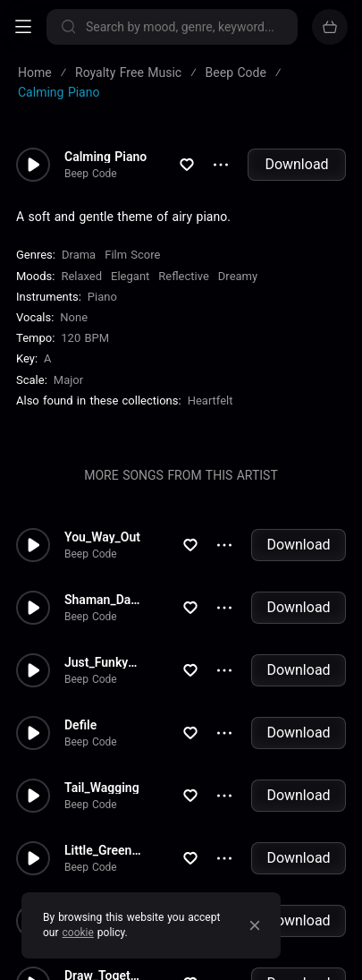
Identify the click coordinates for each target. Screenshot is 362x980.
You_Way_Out (102, 537)
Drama (79, 255)
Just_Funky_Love (103, 662)
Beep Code (91, 174)
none (74, 317)
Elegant (130, 276)
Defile (80, 725)
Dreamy (238, 276)
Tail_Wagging (102, 788)
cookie (78, 933)
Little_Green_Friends (103, 850)
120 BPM (85, 338)
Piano (102, 297)
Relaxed (81, 276)
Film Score (132, 255)
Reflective (184, 276)
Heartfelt (210, 401)
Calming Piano (105, 157)
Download (296, 164)
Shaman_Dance (103, 600)
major (68, 380)
